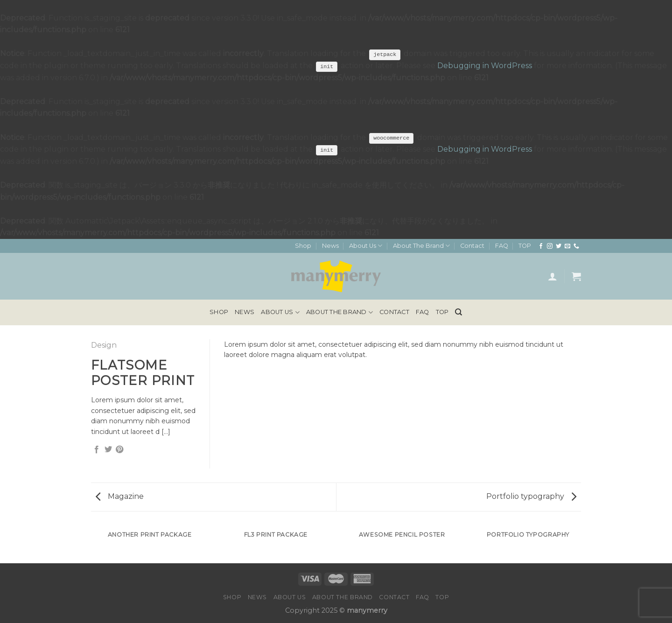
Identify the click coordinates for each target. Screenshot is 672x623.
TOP (525, 246)
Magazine (120, 496)
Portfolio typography (531, 496)
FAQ (502, 246)
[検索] (458, 312)
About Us (366, 246)
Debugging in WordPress (485, 66)
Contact (472, 246)
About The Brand (421, 246)
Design (104, 345)
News (330, 246)
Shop (303, 246)
